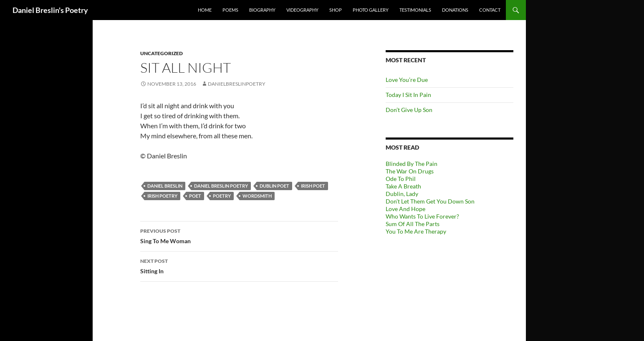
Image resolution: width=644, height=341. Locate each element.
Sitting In (239, 265)
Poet (195, 196)
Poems (230, 10)
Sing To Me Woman (239, 235)
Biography (262, 10)
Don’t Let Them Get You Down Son (430, 201)
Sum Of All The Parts (413, 224)
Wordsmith (257, 196)
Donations (455, 10)
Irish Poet (313, 186)
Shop (336, 10)
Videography (302, 10)
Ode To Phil (401, 179)
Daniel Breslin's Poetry (50, 10)
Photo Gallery (371, 10)
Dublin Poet (274, 186)
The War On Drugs (410, 171)
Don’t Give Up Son (409, 110)
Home (205, 10)
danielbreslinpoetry (237, 84)
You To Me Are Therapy (416, 231)
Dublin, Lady (402, 194)
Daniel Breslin (165, 186)
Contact (490, 10)
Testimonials (415, 10)
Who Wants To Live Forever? (422, 216)
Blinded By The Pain (412, 164)
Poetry (222, 196)
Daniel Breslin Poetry (221, 186)
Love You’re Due (407, 80)
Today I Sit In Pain (408, 95)
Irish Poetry (162, 196)
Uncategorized (162, 53)
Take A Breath (403, 186)
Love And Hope (405, 209)
